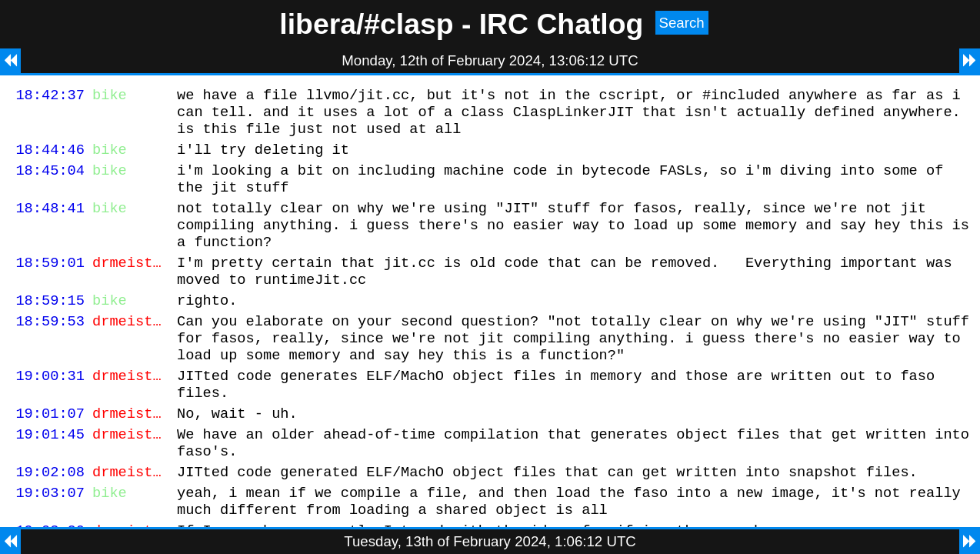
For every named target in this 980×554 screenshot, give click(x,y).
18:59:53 (50, 350)
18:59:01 (50, 285)
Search (682, 23)
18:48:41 (50, 224)
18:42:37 (50, 97)
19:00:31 (50, 412)
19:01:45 (50, 477)
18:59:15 (50, 327)
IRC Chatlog (562, 24)
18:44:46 (50, 158)
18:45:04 (50, 181)
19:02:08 (50, 520)
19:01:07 (50, 454)
